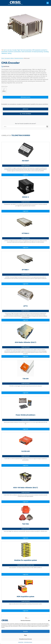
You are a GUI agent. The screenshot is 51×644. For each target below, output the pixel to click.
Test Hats (26, 524)
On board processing (37, 52)
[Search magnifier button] (47, 127)
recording (46, 52)
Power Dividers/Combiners (25, 415)
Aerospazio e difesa (9, 58)
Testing (9, 53)
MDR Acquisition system (25, 596)
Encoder (14, 50)
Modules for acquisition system (26, 560)
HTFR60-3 (25, 233)
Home (3, 58)
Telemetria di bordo (19, 58)
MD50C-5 (26, 197)
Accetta (25, 631)
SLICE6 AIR (26, 451)
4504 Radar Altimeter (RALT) (25, 342)
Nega (25, 635)
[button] (49, 621)
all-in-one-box (8, 50)
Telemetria (4, 53)
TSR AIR (25, 379)
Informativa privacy (28, 642)
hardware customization (14, 52)
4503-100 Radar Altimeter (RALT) (26, 488)
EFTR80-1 (25, 270)
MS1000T (25, 161)
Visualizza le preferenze (25, 639)
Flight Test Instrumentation (24, 50)
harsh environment (26, 52)
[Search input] (25, 127)
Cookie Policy (21, 642)
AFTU (25, 306)
